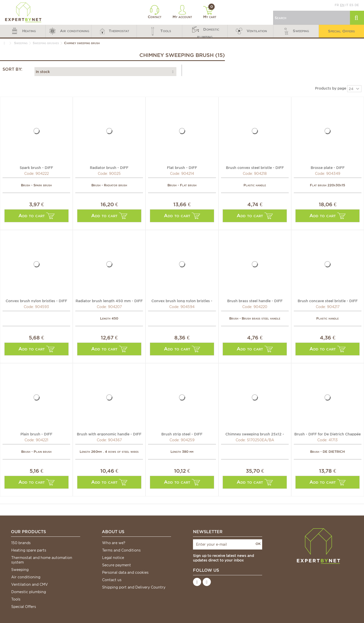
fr (337, 5)
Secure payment (117, 565)
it (347, 5)
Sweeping (20, 570)
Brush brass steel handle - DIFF (255, 301)
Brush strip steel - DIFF (182, 434)
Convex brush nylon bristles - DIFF (36, 301)
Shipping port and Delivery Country (134, 587)
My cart (210, 13)
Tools (16, 599)
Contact (155, 12)
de (357, 5)
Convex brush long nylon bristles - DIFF (182, 301)
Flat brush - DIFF (182, 167)
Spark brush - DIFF (36, 167)
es (351, 5)
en (342, 5)
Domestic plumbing (29, 592)
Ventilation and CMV (30, 584)
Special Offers (24, 607)
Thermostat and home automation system (42, 560)
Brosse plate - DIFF (328, 167)
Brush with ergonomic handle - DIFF (109, 434)
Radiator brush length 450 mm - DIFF (109, 301)
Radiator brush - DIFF (109, 167)
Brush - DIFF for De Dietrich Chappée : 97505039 (327, 434)
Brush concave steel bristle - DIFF (328, 301)
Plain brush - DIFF (36, 434)
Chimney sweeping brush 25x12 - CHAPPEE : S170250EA (255, 434)
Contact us (112, 580)
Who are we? (114, 543)
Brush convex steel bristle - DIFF (255, 167)
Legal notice (113, 558)
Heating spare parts (29, 550)
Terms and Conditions (121, 550)
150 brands (21, 543)
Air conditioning (26, 577)
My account (182, 12)
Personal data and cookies (125, 572)
